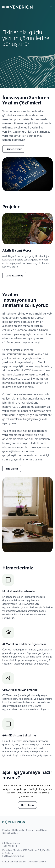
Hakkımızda (18, 830)
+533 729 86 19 (10, 846)
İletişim (30, 830)
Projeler (6, 830)
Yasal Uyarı (41, 830)
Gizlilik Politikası (10, 833)
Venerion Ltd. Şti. (18, 862)
